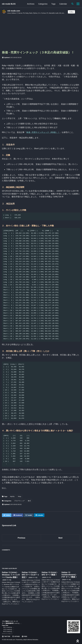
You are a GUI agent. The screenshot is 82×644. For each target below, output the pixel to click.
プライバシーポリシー (8, 633)
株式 (29, 501)
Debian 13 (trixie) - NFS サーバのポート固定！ (31, 575)
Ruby (20, 497)
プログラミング (19, 501)
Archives (31, 4)
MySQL (12, 497)
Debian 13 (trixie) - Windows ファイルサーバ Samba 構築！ (11, 575)
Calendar (63, 4)
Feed (24, 636)
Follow (71, 12)
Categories (43, 4)
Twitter (6, 636)
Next (60, 538)
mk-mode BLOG (9, 4)
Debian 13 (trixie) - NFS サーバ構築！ (50, 574)
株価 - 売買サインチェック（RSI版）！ (43, 132)
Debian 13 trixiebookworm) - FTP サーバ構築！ (69, 575)
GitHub (16, 636)
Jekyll (25, 639)
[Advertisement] (41, 33)
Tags (53, 4)
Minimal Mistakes (33, 639)
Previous (22, 538)
